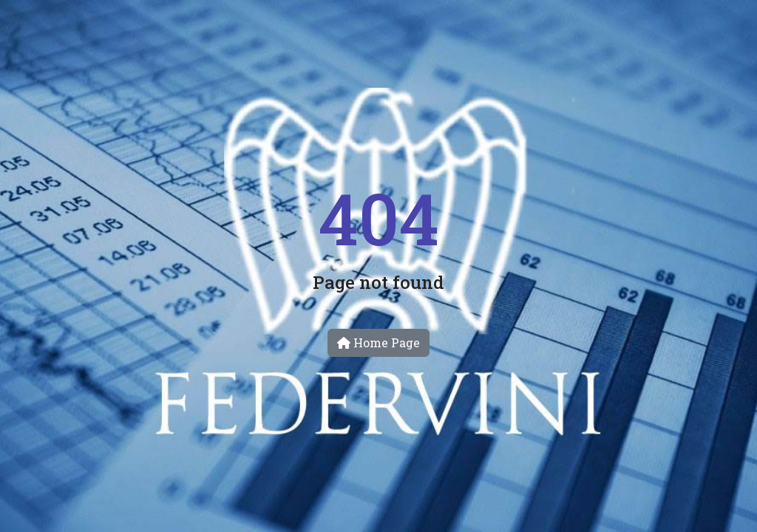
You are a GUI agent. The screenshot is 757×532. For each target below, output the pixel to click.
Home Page (378, 342)
